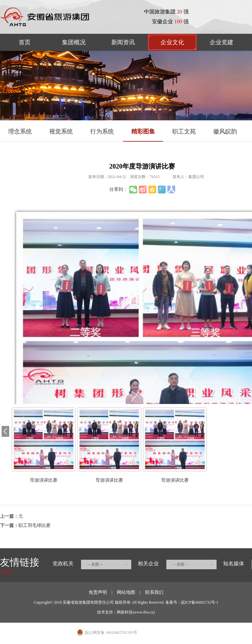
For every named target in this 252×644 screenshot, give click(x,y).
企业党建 (221, 42)
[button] (5, 432)
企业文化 (172, 42)
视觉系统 (61, 131)
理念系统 (20, 131)
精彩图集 (143, 131)
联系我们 (154, 592)
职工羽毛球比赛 (34, 525)
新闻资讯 (123, 42)
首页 (25, 42)
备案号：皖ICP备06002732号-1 (192, 602)
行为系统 (102, 131)
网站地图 (126, 592)
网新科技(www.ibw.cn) (136, 612)
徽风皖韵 (225, 131)
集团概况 (74, 42)
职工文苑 (184, 131)
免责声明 (98, 592)
